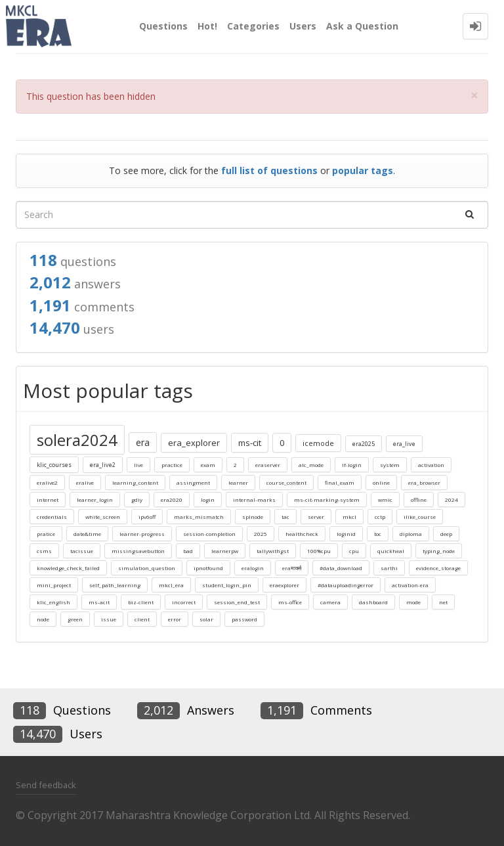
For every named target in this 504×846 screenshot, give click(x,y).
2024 (451, 500)
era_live (404, 444)
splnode (253, 517)
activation (431, 465)
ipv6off (147, 517)
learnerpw (225, 551)
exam (208, 465)
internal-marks (254, 500)
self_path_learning (115, 585)
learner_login (95, 500)
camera (330, 602)
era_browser (424, 482)
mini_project (54, 585)
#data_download (341, 568)
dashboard (373, 602)
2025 (261, 534)
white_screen (103, 517)
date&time (87, 534)
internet (48, 500)
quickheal (391, 551)
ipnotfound (208, 568)
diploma (411, 534)
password (244, 619)
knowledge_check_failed (68, 568)
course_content (286, 482)
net (443, 602)
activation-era (410, 585)
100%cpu (319, 551)
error (175, 619)
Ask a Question (362, 26)
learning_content (135, 482)
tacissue (82, 551)
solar (206, 619)
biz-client (141, 602)
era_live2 (103, 465)
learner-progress (142, 534)
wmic (385, 500)
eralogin (253, 568)
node (43, 619)
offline (419, 500)
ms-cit (250, 443)
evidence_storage (438, 568)
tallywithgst (273, 551)
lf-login (352, 465)
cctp (380, 517)
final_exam (340, 482)
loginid (346, 534)
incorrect (184, 602)
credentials (52, 517)
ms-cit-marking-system (327, 500)
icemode (318, 443)
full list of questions (269, 170)
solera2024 (77, 440)
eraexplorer (284, 585)
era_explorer (194, 443)
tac (285, 517)
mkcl (349, 517)
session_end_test (237, 602)
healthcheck (302, 534)
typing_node (439, 551)
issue (109, 619)
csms (44, 551)
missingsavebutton (138, 551)
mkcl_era (171, 585)
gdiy (137, 500)
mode (413, 602)
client (142, 619)
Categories (253, 26)
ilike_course (420, 517)
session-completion (209, 534)
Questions (163, 26)
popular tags (363, 170)
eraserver (268, 465)
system (390, 465)
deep (446, 534)
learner (238, 482)
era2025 (364, 444)
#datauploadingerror (346, 585)
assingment (193, 482)
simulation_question (147, 568)
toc (378, 534)
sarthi (389, 568)
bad (188, 551)
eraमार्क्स (292, 568)
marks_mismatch (199, 517)
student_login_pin (227, 585)
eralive (85, 482)
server (316, 517)
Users (303, 26)
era (143, 442)
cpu (354, 551)
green (75, 619)
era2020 (172, 500)
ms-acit (99, 602)
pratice (46, 534)
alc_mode (311, 465)
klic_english (53, 602)
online (381, 482)
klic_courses (54, 465)
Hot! (207, 26)
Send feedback (46, 785)
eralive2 (47, 482)
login (208, 500)
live (138, 465)
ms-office (290, 602)
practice (172, 465)
